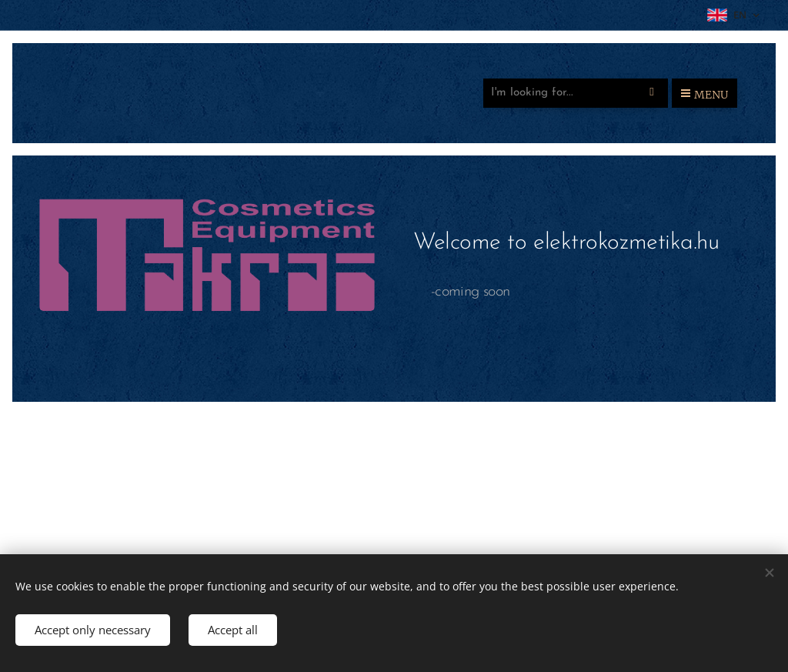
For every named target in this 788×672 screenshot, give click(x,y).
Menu (705, 95)
